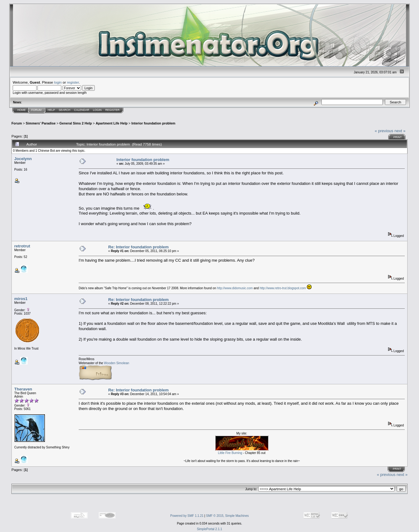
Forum (36, 110)
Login (97, 110)
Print (397, 137)
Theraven (23, 389)
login (58, 82)
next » (400, 131)
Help (51, 110)
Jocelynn (23, 159)
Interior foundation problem (153, 123)
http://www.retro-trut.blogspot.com (283, 288)
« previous (384, 131)
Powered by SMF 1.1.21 (187, 516)
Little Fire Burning (230, 453)
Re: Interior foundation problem (139, 247)
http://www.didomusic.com (235, 288)
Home (22, 110)
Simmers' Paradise (41, 123)
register (73, 82)
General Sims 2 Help (76, 123)
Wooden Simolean (117, 363)
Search (65, 110)
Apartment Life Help (112, 123)
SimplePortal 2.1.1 (210, 529)
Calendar (82, 110)
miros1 (21, 299)
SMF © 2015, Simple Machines (227, 516)
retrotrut (22, 246)
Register (112, 110)
